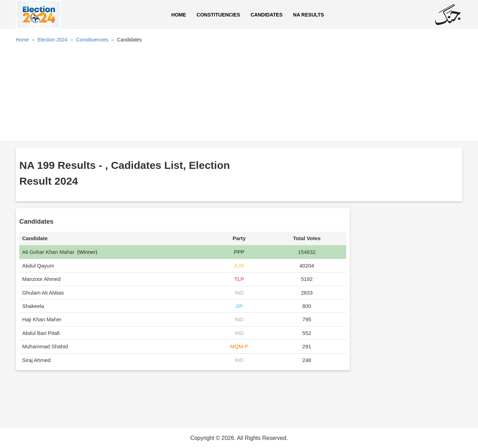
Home (179, 15)
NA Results (309, 15)
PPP (239, 252)
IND (239, 293)
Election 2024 (53, 40)
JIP (239, 306)
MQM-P (239, 346)
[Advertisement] (239, 94)
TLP (239, 279)
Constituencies (218, 15)
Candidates (267, 15)
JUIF (239, 266)
